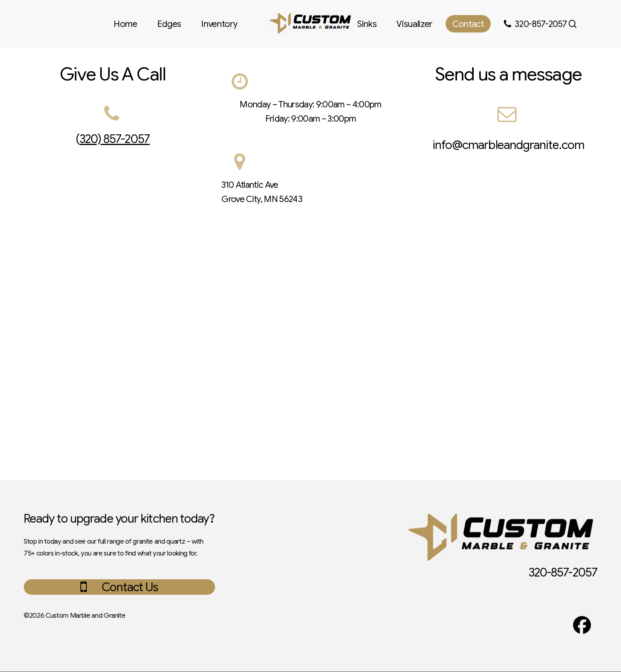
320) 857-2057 (115, 139)
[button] (130, 587)
